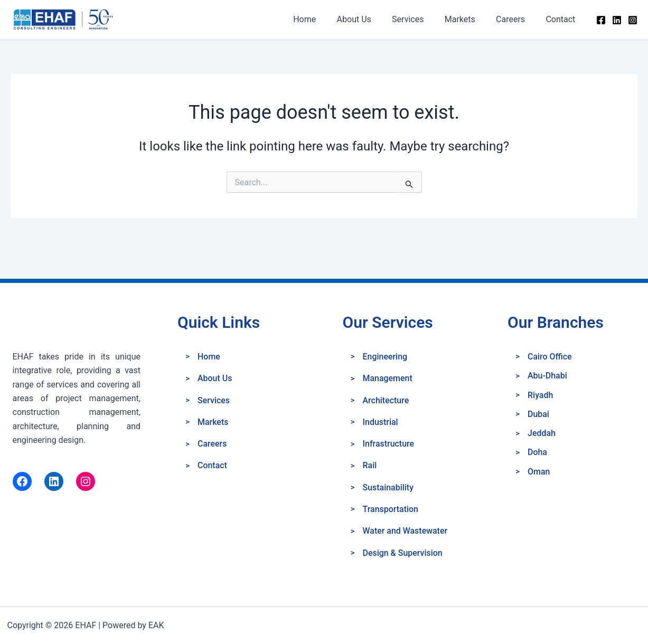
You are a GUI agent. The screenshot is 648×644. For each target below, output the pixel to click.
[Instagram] (633, 20)
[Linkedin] (617, 20)
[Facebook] (601, 20)
